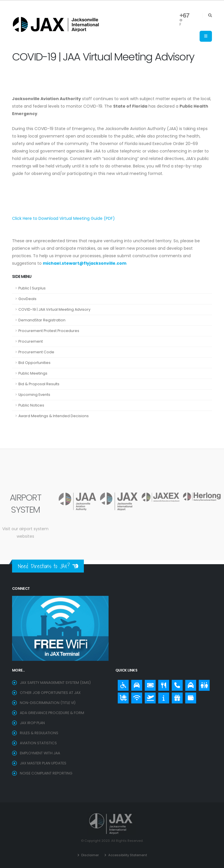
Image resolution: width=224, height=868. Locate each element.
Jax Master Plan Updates (43, 763)
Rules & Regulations (39, 733)
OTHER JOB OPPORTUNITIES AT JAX (50, 693)
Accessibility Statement (127, 855)
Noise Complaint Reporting (46, 773)
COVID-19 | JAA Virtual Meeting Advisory (54, 309)
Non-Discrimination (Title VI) (48, 703)
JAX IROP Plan (32, 723)
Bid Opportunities (34, 363)
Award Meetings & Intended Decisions (54, 416)
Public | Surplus (32, 288)
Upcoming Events (34, 395)
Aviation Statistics (38, 743)
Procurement (31, 341)
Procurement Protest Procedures (49, 331)
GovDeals (27, 299)
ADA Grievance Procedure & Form (52, 713)
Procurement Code (36, 352)
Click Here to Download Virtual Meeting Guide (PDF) (63, 218)
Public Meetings (33, 373)
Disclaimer (90, 855)
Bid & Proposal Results (39, 384)
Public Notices (31, 405)
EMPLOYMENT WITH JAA (40, 753)
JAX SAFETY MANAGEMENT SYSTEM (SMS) (55, 683)
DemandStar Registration (42, 320)
